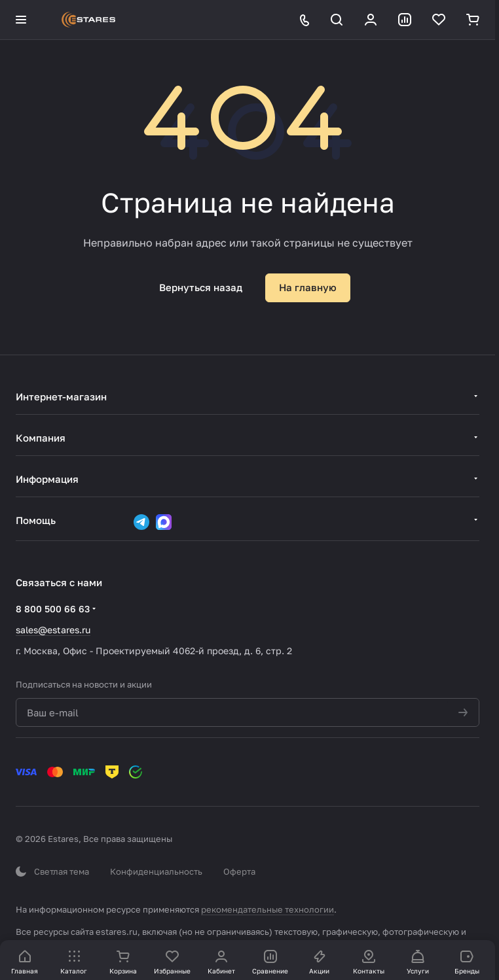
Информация (47, 479)
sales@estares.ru (53, 630)
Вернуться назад (201, 287)
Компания (41, 438)
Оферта (239, 871)
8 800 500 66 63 (53, 609)
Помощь (36, 520)
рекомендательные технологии (268, 909)
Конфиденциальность (156, 871)
